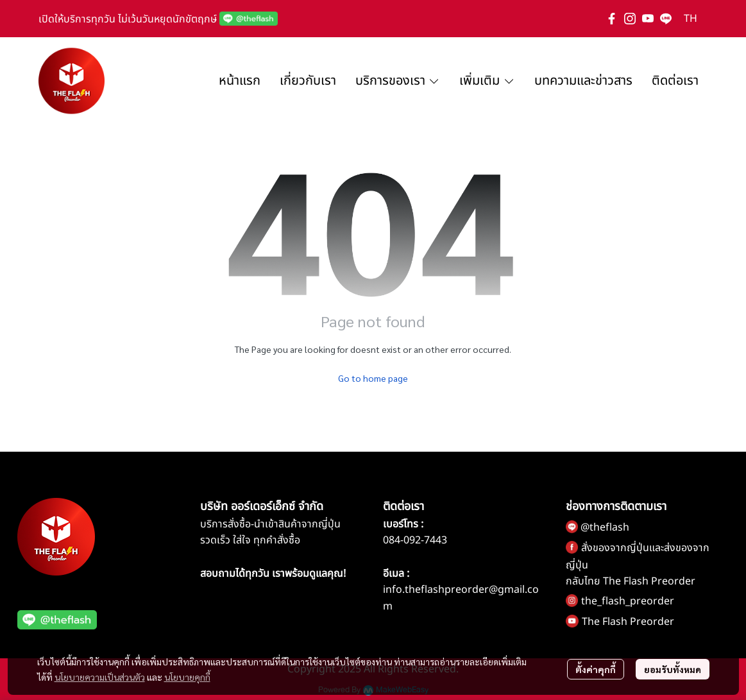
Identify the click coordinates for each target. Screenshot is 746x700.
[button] (691, 19)
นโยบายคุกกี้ (187, 677)
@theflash (605, 527)
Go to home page (373, 378)
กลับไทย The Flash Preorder (631, 581)
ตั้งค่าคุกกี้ (596, 669)
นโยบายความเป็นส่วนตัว (100, 677)
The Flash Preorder (628, 622)
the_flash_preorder (628, 601)
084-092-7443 (415, 540)
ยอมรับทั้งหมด (673, 669)
